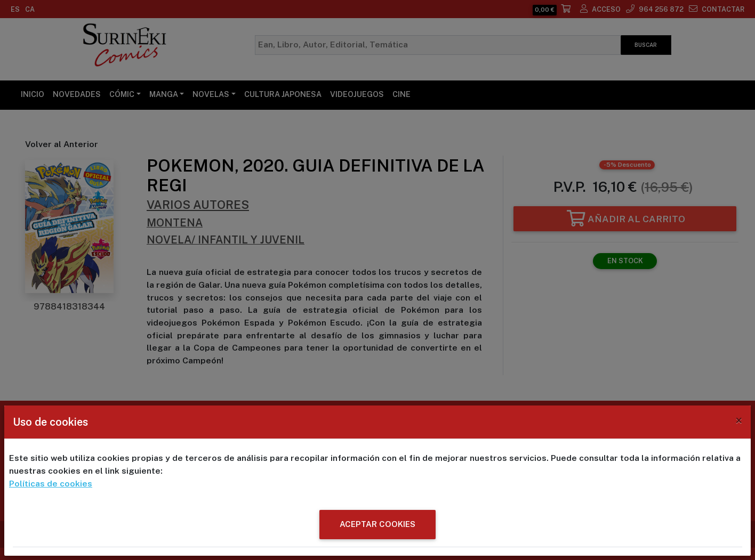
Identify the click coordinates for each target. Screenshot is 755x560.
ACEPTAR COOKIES (377, 524)
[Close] (739, 421)
